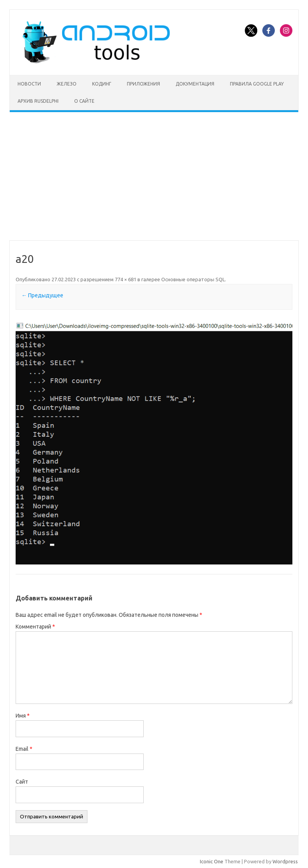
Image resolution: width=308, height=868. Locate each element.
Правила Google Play (257, 84)
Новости (29, 84)
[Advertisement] (154, 176)
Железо (67, 84)
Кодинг (102, 84)
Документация (195, 84)
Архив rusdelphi (38, 101)
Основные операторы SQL (193, 279)
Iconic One (212, 861)
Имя (23, 716)
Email (24, 749)
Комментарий (35, 627)
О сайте (84, 101)
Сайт (22, 782)
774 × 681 (126, 279)
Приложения (143, 84)
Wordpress (285, 861)
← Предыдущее (42, 295)
